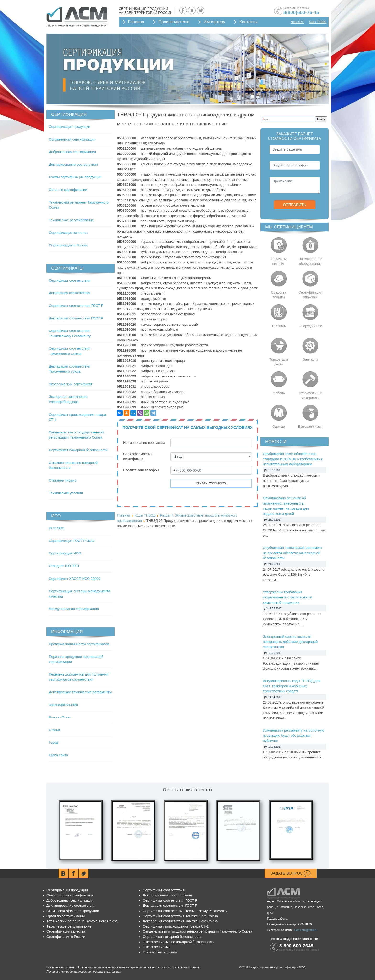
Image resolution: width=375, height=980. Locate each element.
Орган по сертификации (68, 190)
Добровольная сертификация (72, 152)
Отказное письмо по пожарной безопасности (179, 942)
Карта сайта (58, 755)
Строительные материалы (310, 395)
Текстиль (279, 326)
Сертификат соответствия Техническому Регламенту (185, 911)
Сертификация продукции (69, 127)
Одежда (279, 427)
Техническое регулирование (71, 220)
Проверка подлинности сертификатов (79, 644)
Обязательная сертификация (72, 139)
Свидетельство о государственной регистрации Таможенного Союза (197, 931)
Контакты (248, 22)
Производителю (174, 22)
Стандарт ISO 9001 (64, 566)
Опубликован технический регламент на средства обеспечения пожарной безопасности (292, 553)
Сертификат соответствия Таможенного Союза (180, 916)
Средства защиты (279, 295)
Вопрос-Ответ (60, 717)
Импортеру (214, 22)
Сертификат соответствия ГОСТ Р (76, 306)
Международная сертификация (74, 609)
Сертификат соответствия (70, 280)
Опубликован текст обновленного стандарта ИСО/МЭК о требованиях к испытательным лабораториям (293, 459)
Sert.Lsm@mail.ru (306, 930)
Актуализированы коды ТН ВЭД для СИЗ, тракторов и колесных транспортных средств (292, 686)
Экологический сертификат (71, 384)
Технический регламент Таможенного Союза (82, 921)
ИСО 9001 (57, 528)
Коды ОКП (297, 22)
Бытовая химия (310, 427)
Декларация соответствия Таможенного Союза (180, 921)
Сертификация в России (68, 245)
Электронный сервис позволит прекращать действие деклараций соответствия (290, 642)
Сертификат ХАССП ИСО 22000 (74, 579)
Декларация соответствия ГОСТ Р (76, 318)
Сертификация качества (68, 233)
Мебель (279, 393)
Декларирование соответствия (73, 165)
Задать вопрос (291, 873)
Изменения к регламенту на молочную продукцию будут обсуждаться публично (294, 736)
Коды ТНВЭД (318, 22)
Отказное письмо (63, 480)
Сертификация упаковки (310, 295)
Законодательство (63, 705)
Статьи (54, 730)
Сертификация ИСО (65, 553)
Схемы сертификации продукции (75, 177)
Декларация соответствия (69, 293)
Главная (136, 22)
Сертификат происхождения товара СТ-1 (176, 926)
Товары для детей (279, 362)
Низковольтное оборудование (310, 261)
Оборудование (310, 326)
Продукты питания (279, 261)
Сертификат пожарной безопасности (78, 450)
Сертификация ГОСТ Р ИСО (71, 541)
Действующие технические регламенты (80, 692)
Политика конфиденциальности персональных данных (84, 972)
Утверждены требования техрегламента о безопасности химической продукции (287, 597)
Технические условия (66, 493)
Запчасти (310, 359)
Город (53, 742)
